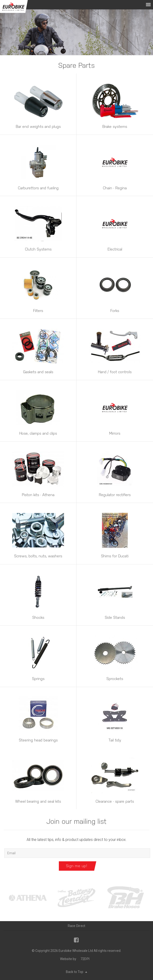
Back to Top (76, 972)
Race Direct (77, 926)
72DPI (85, 959)
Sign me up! (77, 866)
